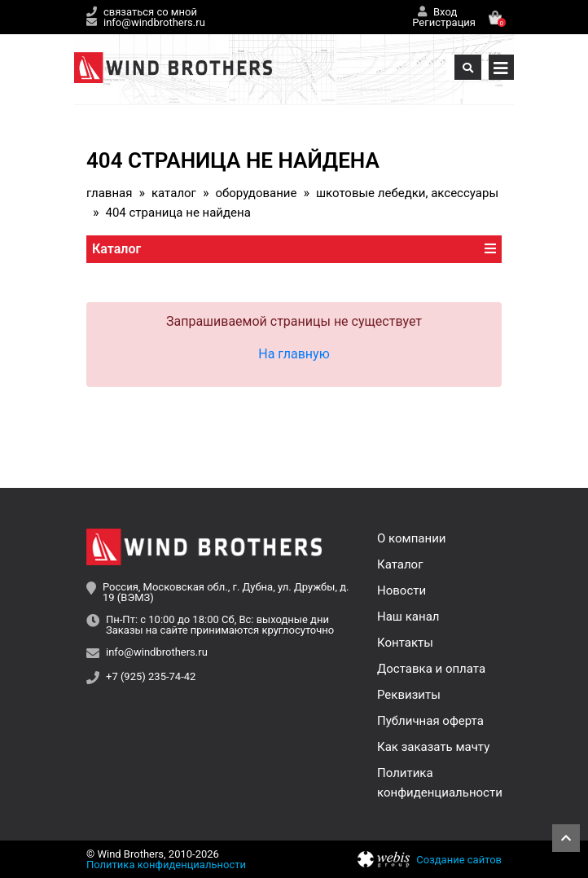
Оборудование (256, 193)
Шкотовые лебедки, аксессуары (407, 193)
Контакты (405, 643)
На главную (294, 354)
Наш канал (408, 617)
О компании (411, 538)
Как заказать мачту (433, 747)
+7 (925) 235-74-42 (151, 677)
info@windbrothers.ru (154, 22)
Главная (109, 193)
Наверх (566, 838)
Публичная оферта (430, 721)
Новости (402, 590)
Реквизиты (409, 695)
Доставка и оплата (431, 669)
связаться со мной (150, 12)
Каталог (174, 193)
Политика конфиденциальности (166, 865)
